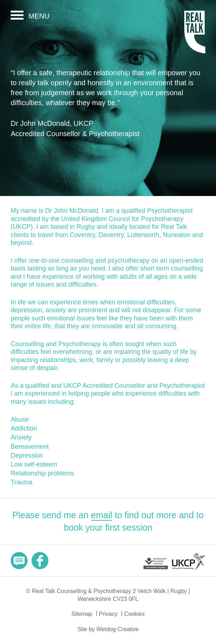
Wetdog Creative (118, 629)
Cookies (135, 614)
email (102, 515)
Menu (39, 16)
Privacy (108, 614)
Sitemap (82, 614)
